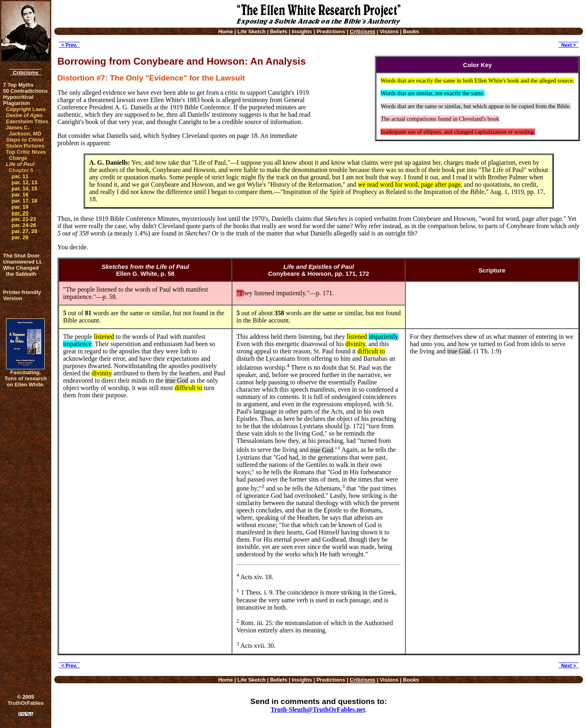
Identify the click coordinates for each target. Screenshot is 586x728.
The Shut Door (22, 256)
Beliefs (279, 32)
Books (411, 32)
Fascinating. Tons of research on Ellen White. (26, 378)
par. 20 (20, 213)
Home (225, 32)
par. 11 (20, 176)
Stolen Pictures (25, 146)
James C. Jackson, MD (24, 131)
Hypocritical (18, 97)
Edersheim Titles (27, 121)
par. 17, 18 (25, 201)
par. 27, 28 (25, 231)
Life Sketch (251, 32)
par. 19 (20, 207)
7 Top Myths (19, 85)
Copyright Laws (26, 109)
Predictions (331, 32)
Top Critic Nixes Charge (26, 155)
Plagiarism (17, 103)
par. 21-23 (24, 219)
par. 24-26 (24, 225)
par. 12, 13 (25, 182)
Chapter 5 (21, 170)
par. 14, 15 (25, 189)
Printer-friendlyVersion (22, 295)
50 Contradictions (26, 91)
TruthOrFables (26, 703)
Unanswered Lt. (23, 262)
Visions (389, 32)
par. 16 (20, 195)
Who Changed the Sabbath (21, 271)
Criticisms (25, 73)
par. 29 (20, 237)
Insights (302, 32)
